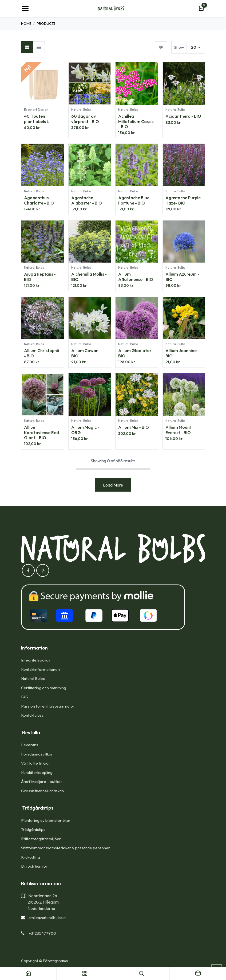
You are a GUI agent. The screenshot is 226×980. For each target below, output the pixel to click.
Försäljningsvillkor (37, 754)
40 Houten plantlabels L (37, 119)
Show (179, 47)
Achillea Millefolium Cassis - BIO (136, 121)
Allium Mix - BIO (134, 427)
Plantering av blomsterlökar (46, 820)
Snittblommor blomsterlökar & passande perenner (66, 848)
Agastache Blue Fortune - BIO (134, 200)
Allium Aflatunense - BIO (136, 277)
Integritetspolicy (36, 660)
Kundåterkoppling (37, 772)
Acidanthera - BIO (183, 116)
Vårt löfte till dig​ (35, 763)
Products (46, 23)
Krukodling (31, 857)
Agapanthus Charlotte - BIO (39, 200)
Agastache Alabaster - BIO (86, 200)
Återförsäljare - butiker (42, 781)
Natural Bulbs (33, 678)
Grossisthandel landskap (43, 791)
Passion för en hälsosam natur (48, 706)
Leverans (30, 745)
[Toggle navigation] (25, 9)
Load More (113, 485)
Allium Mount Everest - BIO (178, 430)
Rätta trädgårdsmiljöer (41, 839)
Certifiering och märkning (44, 688)
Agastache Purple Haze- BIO (183, 200)
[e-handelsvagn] (201, 9)
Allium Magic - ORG (85, 430)
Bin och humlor (34, 866)
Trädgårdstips (33, 829)
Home (26, 23)
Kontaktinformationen (40, 669)
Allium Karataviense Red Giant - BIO (41, 432)
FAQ (25, 697)
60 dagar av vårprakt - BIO (85, 119)
